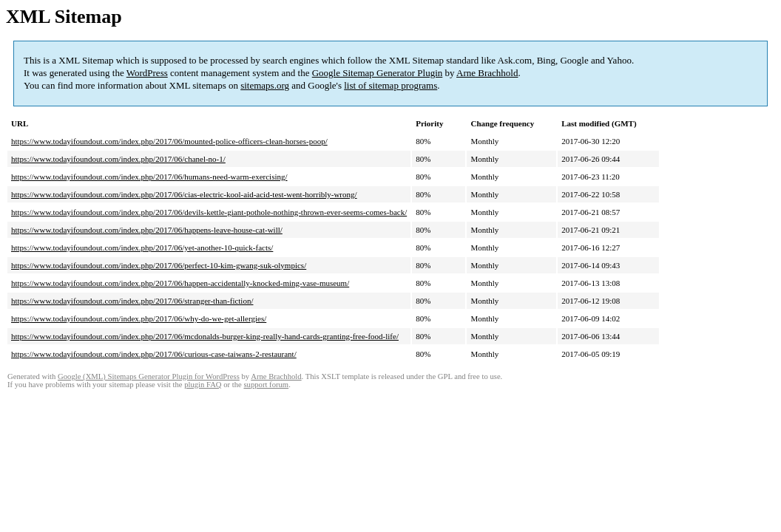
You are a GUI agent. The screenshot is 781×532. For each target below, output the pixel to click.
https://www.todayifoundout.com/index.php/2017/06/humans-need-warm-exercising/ (149, 177)
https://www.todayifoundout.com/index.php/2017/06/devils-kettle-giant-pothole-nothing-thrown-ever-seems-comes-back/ (209, 212)
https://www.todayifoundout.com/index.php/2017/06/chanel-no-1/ (118, 159)
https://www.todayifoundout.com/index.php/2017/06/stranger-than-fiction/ (132, 301)
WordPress (147, 73)
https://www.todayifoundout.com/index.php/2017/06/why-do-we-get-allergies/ (139, 318)
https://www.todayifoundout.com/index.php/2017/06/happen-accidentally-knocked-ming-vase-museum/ (180, 283)
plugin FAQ (203, 385)
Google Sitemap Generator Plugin (378, 73)
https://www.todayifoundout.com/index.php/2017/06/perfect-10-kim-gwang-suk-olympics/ (159, 265)
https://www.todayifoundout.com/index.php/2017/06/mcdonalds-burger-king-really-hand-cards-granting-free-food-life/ (205, 336)
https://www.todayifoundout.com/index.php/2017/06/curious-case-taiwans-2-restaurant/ (154, 354)
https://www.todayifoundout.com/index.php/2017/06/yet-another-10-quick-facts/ (142, 248)
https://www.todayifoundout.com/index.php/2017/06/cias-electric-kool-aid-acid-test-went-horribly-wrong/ (184, 194)
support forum (266, 385)
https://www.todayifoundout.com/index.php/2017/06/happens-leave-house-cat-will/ (147, 230)
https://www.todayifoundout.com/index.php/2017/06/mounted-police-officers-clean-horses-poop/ (169, 141)
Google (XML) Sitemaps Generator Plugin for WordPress (149, 376)
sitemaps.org (265, 85)
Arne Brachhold (487, 73)
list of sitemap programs (390, 85)
